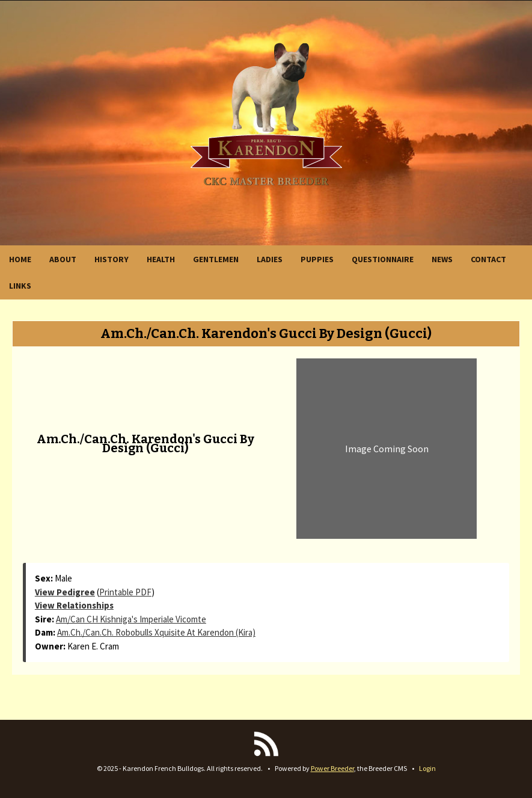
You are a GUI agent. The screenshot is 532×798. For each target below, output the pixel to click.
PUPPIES (317, 259)
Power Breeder (332, 768)
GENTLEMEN (216, 259)
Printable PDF (125, 592)
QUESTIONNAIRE (383, 259)
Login (427, 768)
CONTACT (488, 259)
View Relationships (74, 605)
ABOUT (63, 259)
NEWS (442, 259)
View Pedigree (65, 592)
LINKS (20, 286)
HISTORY (112, 259)
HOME (20, 259)
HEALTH (161, 259)
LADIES (270, 259)
